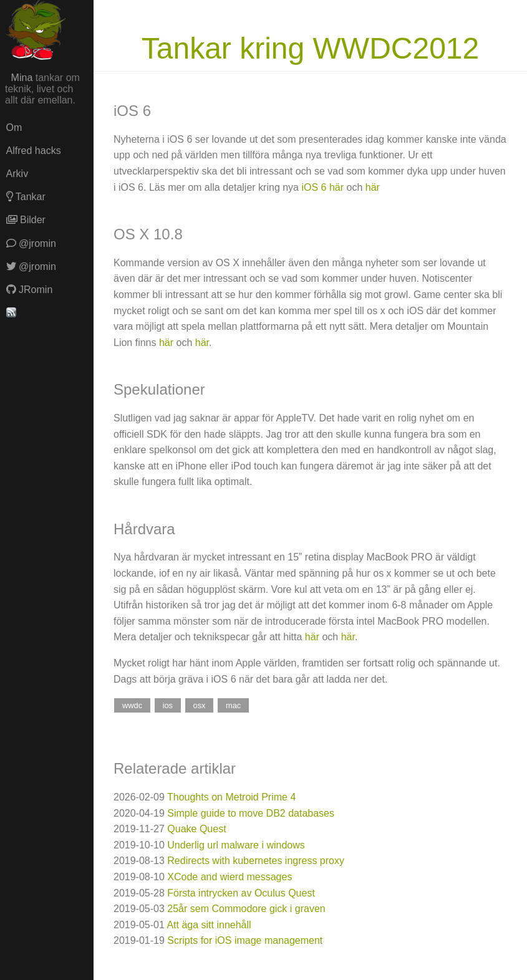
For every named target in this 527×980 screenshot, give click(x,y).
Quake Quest (196, 829)
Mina (22, 78)
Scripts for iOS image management (245, 940)
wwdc (132, 705)
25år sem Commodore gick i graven (246, 909)
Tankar (26, 197)
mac (233, 705)
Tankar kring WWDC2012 (311, 48)
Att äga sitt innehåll (209, 925)
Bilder (26, 220)
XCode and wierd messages (230, 877)
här (373, 187)
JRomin (30, 290)
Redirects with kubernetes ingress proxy (256, 861)
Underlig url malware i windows (236, 845)
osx (200, 705)
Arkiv (17, 174)
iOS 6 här (322, 187)
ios (168, 705)
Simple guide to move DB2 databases (251, 813)
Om (14, 127)
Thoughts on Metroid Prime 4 (231, 797)
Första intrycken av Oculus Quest (241, 893)
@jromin (31, 243)
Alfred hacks (34, 151)
